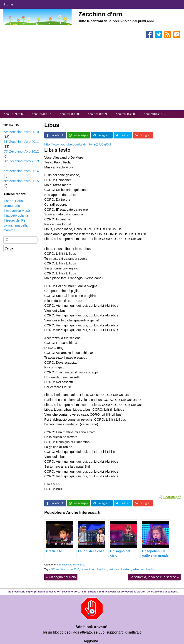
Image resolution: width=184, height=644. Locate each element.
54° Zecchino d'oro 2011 (21, 142)
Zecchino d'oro (100, 14)
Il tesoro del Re (14, 220)
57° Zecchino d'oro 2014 (21, 171)
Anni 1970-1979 (42, 114)
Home (9, 4)
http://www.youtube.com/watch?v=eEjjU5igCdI (78, 144)
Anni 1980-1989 (70, 114)
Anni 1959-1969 (14, 114)
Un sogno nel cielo (61, 577)
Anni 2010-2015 (154, 114)
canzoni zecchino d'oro (94, 569)
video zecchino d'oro (144, 569)
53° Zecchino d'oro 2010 (71, 565)
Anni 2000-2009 (126, 114)
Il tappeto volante (16, 215)
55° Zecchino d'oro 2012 (21, 151)
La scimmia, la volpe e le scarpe (154, 577)
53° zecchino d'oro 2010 (65, 569)
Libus (52, 125)
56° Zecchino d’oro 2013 (21, 161)
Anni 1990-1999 (98, 114)
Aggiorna (91, 641)
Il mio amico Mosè (17, 211)
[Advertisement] (92, 76)
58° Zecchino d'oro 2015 (21, 181)
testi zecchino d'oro (120, 569)
